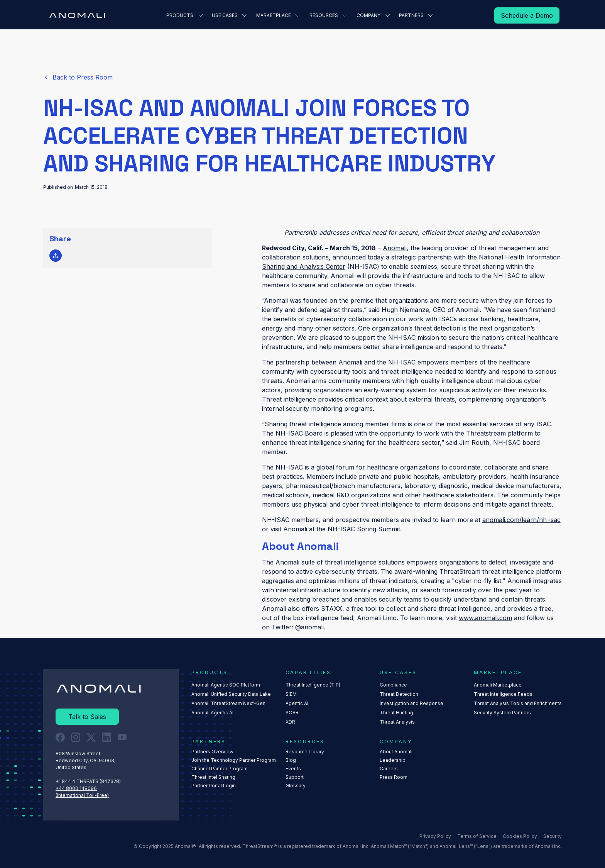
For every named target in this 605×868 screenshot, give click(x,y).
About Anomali (396, 752)
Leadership (393, 760)
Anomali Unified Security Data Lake (231, 694)
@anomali (309, 627)
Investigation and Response (412, 703)
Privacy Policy (435, 836)
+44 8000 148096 (76, 788)
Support (295, 777)
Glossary (296, 786)
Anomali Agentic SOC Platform (226, 685)
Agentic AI (297, 703)
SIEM (291, 694)
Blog (291, 760)
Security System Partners (502, 713)
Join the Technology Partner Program (234, 760)
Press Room (394, 777)
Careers (389, 769)
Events (293, 769)
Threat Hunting (396, 713)
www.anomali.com (485, 618)
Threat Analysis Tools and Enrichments (518, 703)
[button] (184, 15)
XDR (290, 722)
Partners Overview (212, 752)
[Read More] (527, 15)
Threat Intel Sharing (213, 777)
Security (553, 836)
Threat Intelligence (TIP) (313, 685)
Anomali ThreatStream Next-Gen (228, 703)
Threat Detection (399, 694)
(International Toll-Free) (82, 795)
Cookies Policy (520, 836)
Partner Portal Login (214, 786)
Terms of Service (477, 836)
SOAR (292, 713)
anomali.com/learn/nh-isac (521, 520)
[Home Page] (77, 15)
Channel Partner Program (220, 769)
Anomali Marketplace (498, 685)
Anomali (395, 248)
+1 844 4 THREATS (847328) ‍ (89, 781)
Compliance (393, 685)
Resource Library (305, 752)
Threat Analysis (397, 722)
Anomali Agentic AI (212, 713)
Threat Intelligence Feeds (503, 694)
